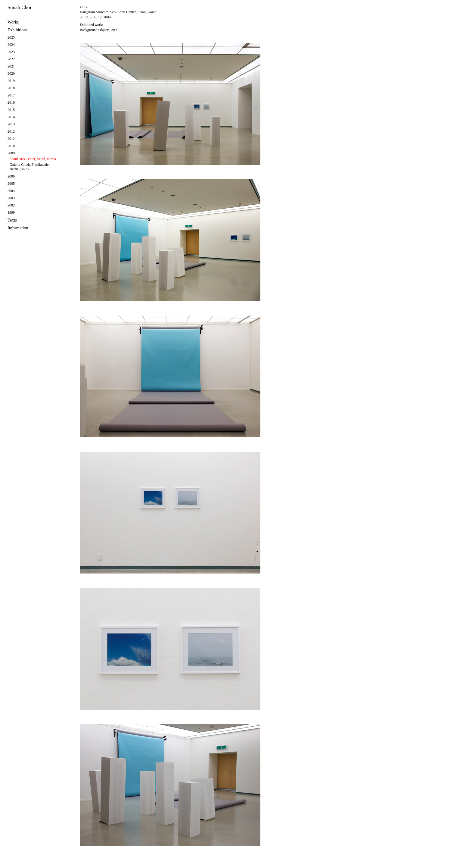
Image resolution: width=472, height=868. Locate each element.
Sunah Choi (19, 7)
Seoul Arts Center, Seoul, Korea (33, 159)
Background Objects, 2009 (99, 30)
